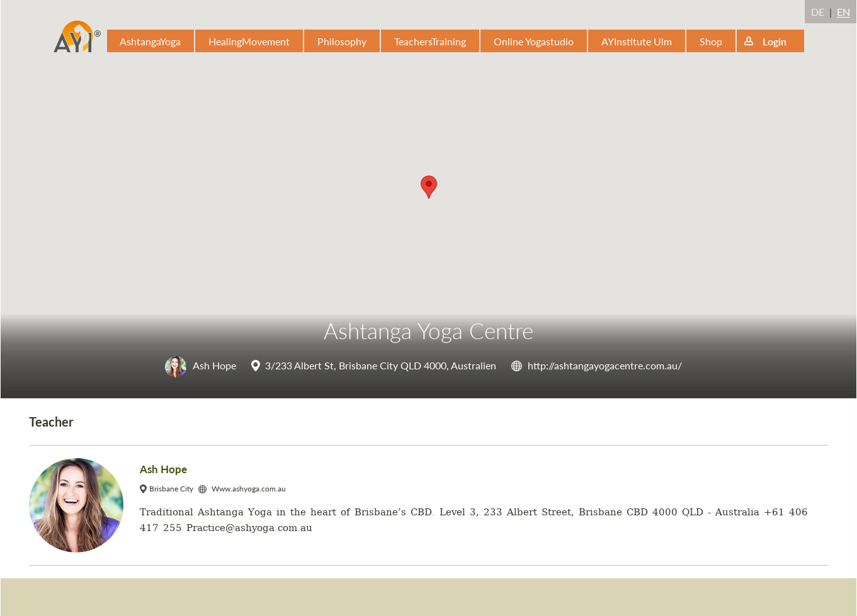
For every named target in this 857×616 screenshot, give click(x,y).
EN (843, 12)
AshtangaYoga (150, 41)
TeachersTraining (430, 41)
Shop (711, 41)
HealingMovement (249, 41)
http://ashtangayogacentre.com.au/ (605, 365)
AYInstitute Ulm (637, 41)
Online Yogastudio (534, 41)
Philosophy (342, 41)
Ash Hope (201, 365)
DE (818, 12)
